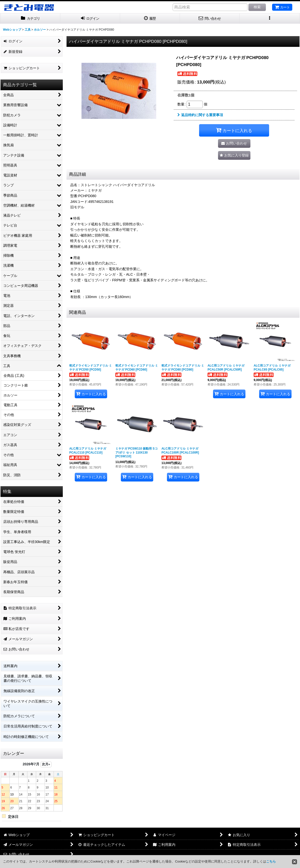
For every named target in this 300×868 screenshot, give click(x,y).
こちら (271, 861)
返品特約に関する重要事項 (200, 115)
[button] (270, 19)
